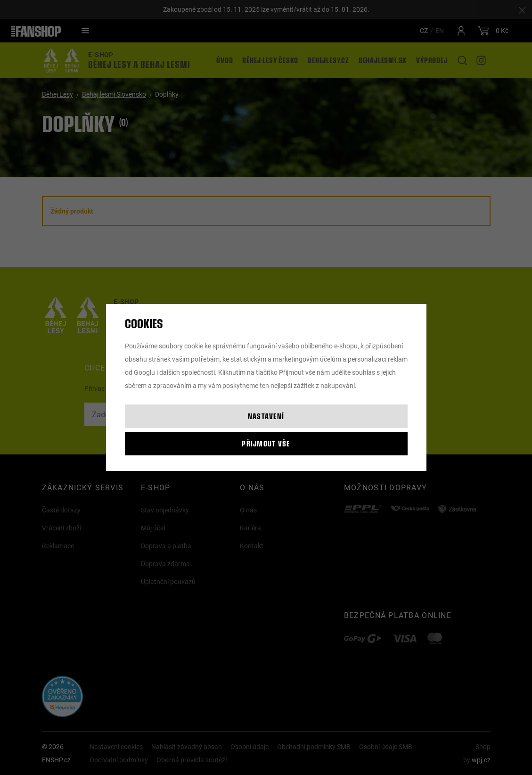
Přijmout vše (266, 443)
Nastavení (266, 416)
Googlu (144, 372)
